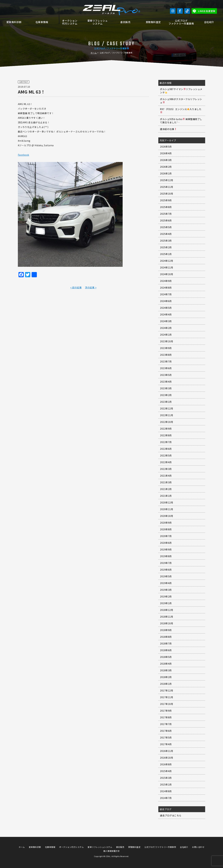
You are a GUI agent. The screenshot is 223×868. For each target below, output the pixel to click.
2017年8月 (166, 717)
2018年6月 (166, 650)
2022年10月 (167, 422)
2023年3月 (166, 388)
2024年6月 (166, 301)
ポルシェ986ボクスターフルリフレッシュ (181, 101)
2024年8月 (166, 288)
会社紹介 (209, 22)
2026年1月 (166, 173)
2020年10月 (167, 516)
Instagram (173, 11)
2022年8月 (166, 435)
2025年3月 (166, 241)
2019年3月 (166, 590)
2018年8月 (166, 637)
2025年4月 (166, 234)
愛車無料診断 (14, 22)
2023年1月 (166, 402)
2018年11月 (167, 617)
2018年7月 (166, 643)
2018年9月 (166, 630)
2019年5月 (166, 576)
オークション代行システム (70, 22)
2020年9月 (166, 523)
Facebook (180, 11)
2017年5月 (166, 737)
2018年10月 (167, 623)
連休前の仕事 (168, 129)
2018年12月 (167, 610)
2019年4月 (166, 583)
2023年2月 (166, 395)
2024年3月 (166, 321)
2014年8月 (166, 791)
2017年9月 (166, 711)
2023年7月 (166, 361)
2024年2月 (166, 328)
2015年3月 (166, 778)
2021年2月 (166, 489)
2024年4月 (166, 314)
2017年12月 (167, 690)
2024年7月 (166, 294)
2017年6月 (166, 731)
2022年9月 (166, 429)
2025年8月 (166, 207)
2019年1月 (166, 603)
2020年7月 (166, 536)
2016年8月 (166, 764)
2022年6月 (166, 449)
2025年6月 (166, 220)
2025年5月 (166, 227)
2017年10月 (167, 704)
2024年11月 (167, 267)
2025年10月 (167, 194)
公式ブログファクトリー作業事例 (181, 22)
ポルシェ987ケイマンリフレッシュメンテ (181, 91)
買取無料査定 (153, 22)
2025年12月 (167, 180)
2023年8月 (166, 355)
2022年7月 (166, 442)
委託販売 (125, 22)
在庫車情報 (42, 22)
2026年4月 (166, 153)
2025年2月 (166, 247)
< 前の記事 (76, 287)
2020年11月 (167, 509)
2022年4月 (166, 462)
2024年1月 (166, 335)
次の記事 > (91, 287)
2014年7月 (166, 798)
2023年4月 (166, 382)
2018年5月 (166, 657)
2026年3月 (166, 160)
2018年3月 (166, 670)
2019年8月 (166, 556)
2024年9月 (166, 281)
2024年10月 (167, 274)
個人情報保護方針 (111, 851)
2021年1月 (166, 496)
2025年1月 (166, 254)
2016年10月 (167, 758)
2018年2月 (166, 677)
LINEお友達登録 (207, 11)
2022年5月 (166, 455)
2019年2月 (166, 596)
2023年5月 (166, 375)
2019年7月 (166, 563)
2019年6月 (166, 570)
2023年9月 (166, 348)
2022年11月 (167, 415)
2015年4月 (166, 771)
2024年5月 (166, 308)
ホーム (94, 53)
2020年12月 (167, 502)
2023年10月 (167, 341)
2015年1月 (166, 784)
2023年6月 (166, 368)
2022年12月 (167, 408)
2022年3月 (166, 469)
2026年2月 (166, 167)
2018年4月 (166, 664)
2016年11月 (167, 751)
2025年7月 (166, 214)
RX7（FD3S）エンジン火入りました (181, 110)
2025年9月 (166, 200)
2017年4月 (166, 744)
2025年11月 (167, 187)
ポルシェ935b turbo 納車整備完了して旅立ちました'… (181, 121)
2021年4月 (166, 476)
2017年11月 (167, 697)
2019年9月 (166, 549)
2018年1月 (166, 684)
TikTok (187, 11)
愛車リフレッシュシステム (98, 22)
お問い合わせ (198, 847)
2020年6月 (166, 543)
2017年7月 (166, 724)
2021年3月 (166, 482)
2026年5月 (166, 147)
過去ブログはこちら (171, 815)
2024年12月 (167, 261)
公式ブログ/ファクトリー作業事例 (160, 847)
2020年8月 (166, 529)
